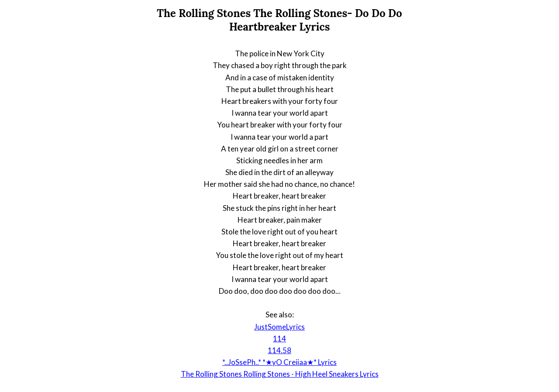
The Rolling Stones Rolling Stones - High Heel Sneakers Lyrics (280, 374)
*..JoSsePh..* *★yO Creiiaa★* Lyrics (279, 362)
